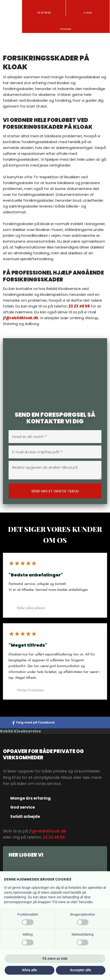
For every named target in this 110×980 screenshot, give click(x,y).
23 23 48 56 (79, 306)
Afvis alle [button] (30, 970)
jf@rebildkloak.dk (21, 318)
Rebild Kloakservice (20, 731)
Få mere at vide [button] (55, 959)
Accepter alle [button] (80, 970)
